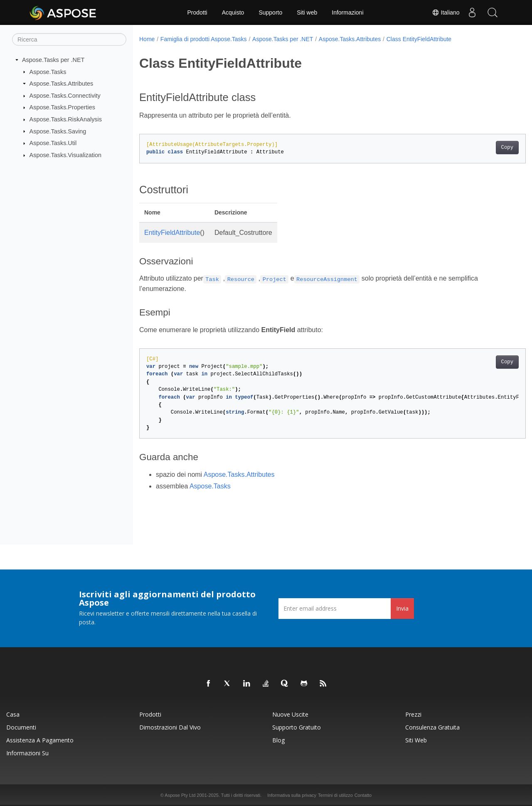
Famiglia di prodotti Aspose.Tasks (204, 39)
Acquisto (233, 12)
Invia (402, 608)
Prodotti (197, 12)
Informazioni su (27, 753)
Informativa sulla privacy (292, 795)
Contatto (363, 795)
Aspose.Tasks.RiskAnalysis (66, 119)
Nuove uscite (290, 714)
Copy (480, 148)
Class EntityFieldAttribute (419, 39)
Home (147, 39)
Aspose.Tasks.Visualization (65, 155)
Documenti (21, 727)
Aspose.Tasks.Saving (58, 131)
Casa (13, 714)
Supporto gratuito (297, 727)
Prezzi (413, 714)
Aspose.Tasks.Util (53, 143)
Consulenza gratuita (432, 727)
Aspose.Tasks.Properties (62, 107)
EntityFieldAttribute (172, 233)
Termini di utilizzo (335, 795)
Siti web (307, 12)
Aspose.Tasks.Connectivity (65, 96)
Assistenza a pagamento (40, 740)
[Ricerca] (69, 39)
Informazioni (347, 12)
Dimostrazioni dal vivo (170, 727)
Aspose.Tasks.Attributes (62, 84)
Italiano (445, 12)
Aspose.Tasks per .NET (53, 60)
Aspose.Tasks (48, 71)
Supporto (270, 12)
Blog (278, 740)
